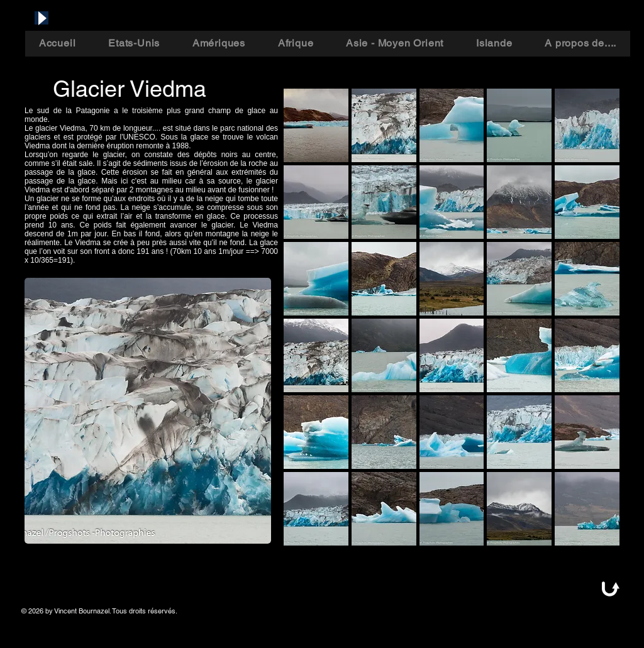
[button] (316, 125)
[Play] (42, 18)
